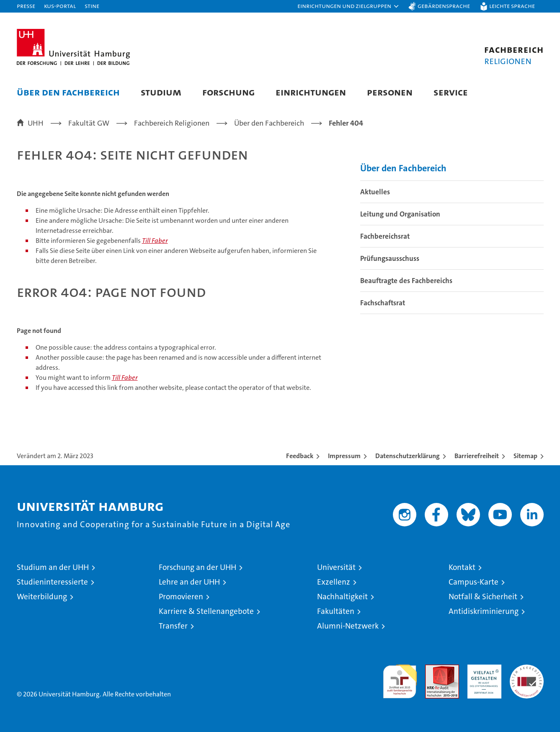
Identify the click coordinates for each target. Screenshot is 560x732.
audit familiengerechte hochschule (400, 678)
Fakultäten (336, 611)
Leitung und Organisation (400, 214)
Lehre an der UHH (189, 582)
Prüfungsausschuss (390, 258)
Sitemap (525, 456)
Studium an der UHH (53, 567)
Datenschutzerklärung (408, 456)
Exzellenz (334, 582)
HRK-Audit (482, 669)
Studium (161, 92)
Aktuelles (375, 192)
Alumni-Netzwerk (348, 626)
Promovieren (181, 597)
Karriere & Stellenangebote (206, 611)
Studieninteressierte (52, 582)
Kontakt (462, 567)
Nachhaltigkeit (342, 597)
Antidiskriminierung (484, 611)
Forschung (228, 92)
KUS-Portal (60, 6)
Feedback (300, 456)
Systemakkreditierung (527, 669)
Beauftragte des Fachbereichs (406, 281)
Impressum (344, 456)
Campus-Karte (474, 582)
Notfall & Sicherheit (483, 597)
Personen (390, 92)
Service (451, 92)
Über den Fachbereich (68, 92)
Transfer (173, 626)
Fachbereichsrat (385, 236)
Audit (433, 669)
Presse (26, 6)
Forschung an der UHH (197, 567)
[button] (348, 6)
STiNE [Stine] (92, 6)
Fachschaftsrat (383, 303)
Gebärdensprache (444, 6)
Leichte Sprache (512, 6)
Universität (336, 567)
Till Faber (155, 241)
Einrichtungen (311, 92)
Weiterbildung (42, 597)
